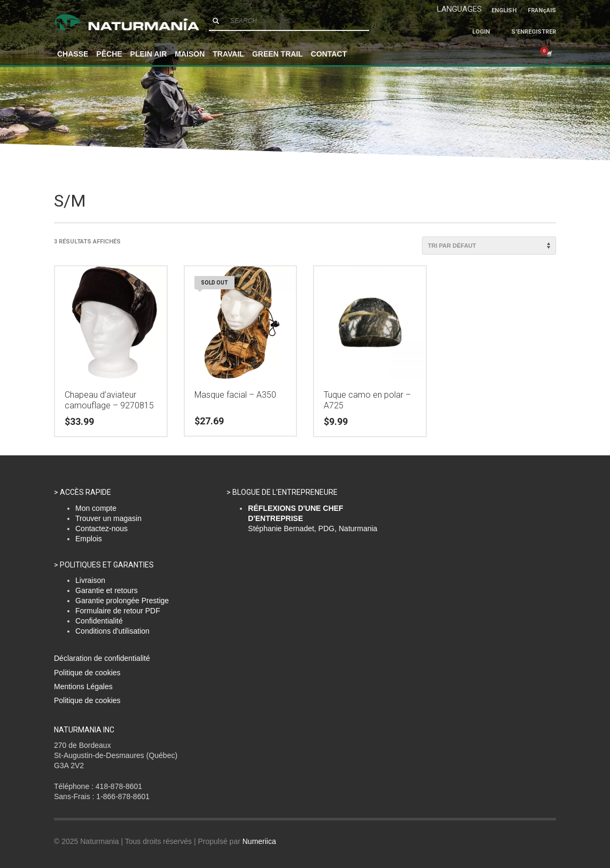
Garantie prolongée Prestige (122, 601)
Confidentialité (99, 621)
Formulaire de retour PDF (118, 611)
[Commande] (489, 246)
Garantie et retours (107, 590)
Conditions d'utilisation (112, 631)
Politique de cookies (87, 673)
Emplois (89, 539)
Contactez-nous (101, 528)
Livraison (90, 580)
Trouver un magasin (108, 518)
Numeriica (259, 841)
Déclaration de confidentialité (102, 658)
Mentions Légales (83, 686)
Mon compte (96, 508)
